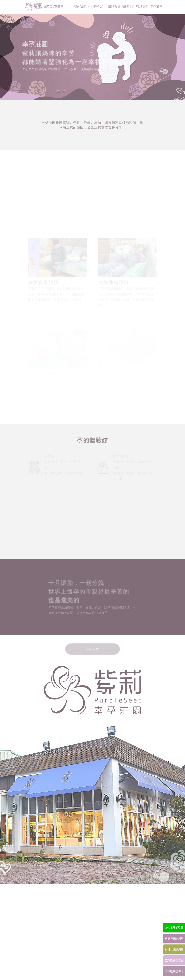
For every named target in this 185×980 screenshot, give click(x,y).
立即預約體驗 (174, 960)
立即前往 (92, 645)
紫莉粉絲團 (174, 938)
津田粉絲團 (174, 949)
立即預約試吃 (174, 971)
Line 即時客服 (174, 928)
